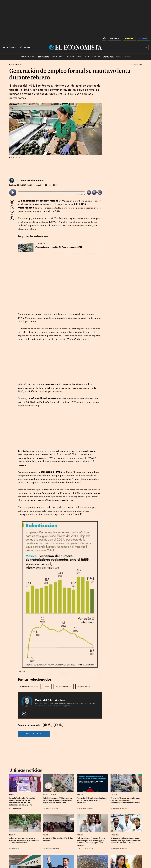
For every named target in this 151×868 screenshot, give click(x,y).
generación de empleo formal (39, 201)
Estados (12, 835)
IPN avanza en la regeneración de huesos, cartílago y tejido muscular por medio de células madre (126, 840)
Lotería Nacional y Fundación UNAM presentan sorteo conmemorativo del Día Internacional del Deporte (22, 802)
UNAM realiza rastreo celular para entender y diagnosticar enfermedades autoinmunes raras (125, 800)
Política (12, 795)
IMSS (47, 686)
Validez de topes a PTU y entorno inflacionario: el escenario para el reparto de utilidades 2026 (58, 800)
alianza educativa (93, 57)
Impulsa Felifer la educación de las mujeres (58, 839)
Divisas (127, 57)
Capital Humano (16, 65)
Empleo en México (63, 686)
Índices (118, 57)
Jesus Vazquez (16, 848)
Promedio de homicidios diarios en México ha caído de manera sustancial (92, 800)
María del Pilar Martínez (32, 180)
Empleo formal (84, 686)
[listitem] (13, 192)
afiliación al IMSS (51, 472)
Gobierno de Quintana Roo (87, 849)
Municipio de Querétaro (52, 848)
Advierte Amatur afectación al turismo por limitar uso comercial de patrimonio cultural (24, 840)
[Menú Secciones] (9, 47)
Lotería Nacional (16, 808)
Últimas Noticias (28, 57)
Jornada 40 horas (74, 57)
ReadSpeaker (81, 194)
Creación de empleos (29, 686)
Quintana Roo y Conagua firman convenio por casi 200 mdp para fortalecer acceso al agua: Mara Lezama (91, 842)
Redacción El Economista (86, 808)
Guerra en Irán (57, 57)
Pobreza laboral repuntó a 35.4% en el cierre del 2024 (59, 247)
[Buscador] (25, 47)
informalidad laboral (43, 398)
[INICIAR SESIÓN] (146, 47)
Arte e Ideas (115, 795)
